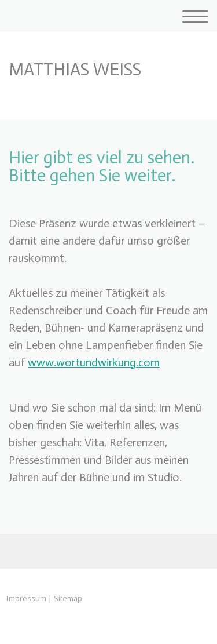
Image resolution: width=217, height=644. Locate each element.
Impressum (26, 598)
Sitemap (68, 598)
